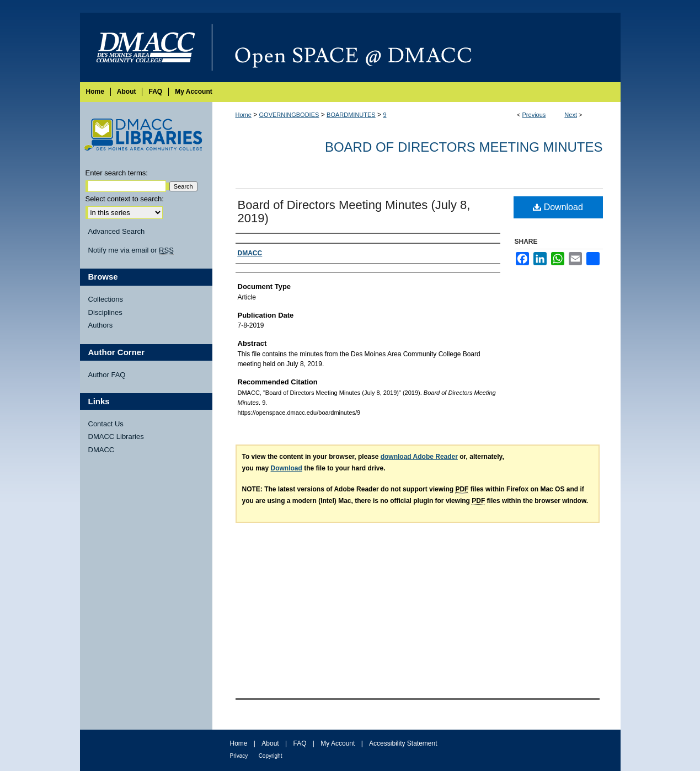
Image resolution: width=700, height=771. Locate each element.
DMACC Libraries (116, 437)
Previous (534, 115)
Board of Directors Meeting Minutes (464, 147)
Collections (106, 299)
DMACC (101, 450)
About (270, 743)
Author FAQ (107, 375)
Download (558, 207)
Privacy (239, 756)
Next (571, 115)
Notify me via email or (131, 250)
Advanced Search (117, 231)
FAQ (300, 743)
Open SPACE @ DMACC (416, 47)
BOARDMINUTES (351, 115)
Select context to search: (125, 199)
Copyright (271, 756)
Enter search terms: (117, 173)
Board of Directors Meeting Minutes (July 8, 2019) (354, 212)
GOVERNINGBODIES (289, 115)
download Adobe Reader (419, 457)
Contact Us (106, 424)
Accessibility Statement (403, 743)
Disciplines (105, 312)
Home (244, 115)
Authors (101, 325)
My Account (338, 743)
